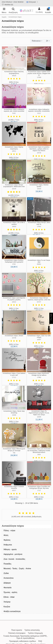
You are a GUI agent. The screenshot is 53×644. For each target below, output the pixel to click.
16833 (14, 226)
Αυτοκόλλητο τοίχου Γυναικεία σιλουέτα (14, 487)
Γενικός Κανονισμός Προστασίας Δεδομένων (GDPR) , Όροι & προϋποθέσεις (26, 637)
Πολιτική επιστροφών (17, 633)
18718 (39, 153)
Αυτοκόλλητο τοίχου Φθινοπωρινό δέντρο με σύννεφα (14, 450)
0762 (14, 264)
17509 (39, 77)
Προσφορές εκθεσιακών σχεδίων (23, 641)
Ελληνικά (32, 2)
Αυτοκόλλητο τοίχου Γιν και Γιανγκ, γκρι (39, 261)
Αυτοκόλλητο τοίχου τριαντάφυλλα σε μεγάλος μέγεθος (14, 299)
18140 (14, 189)
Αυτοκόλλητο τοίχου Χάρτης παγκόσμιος (14, 148)
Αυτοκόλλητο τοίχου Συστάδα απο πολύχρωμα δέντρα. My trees (39, 487)
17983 (39, 377)
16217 (14, 490)
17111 (14, 377)
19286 (14, 415)
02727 (39, 302)
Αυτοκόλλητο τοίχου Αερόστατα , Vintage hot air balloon (39, 374)
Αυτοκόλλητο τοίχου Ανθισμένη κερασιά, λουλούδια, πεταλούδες (39, 110)
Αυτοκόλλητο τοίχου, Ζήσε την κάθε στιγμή (39, 337)
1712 (39, 490)
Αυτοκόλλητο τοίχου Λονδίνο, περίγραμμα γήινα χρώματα (14, 261)
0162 (14, 113)
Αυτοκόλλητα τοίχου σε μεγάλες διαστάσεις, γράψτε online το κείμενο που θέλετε (39, 149)
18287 (39, 340)
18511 (14, 151)
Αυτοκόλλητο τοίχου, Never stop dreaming (14, 412)
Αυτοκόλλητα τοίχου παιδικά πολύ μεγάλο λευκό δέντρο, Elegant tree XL (39, 73)
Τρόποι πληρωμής (35, 633)
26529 (14, 76)
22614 (14, 302)
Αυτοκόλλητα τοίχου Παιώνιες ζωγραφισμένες (14, 72)
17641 (39, 226)
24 (48, 41)
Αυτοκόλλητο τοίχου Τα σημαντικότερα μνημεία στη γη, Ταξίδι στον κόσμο (39, 413)
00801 (39, 264)
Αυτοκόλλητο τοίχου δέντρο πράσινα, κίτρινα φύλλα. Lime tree (39, 299)
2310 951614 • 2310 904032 (13, 2)
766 (14, 453)
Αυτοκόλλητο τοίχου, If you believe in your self (14, 374)
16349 (39, 417)
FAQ (40, 641)
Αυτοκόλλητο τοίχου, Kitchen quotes (39, 186)
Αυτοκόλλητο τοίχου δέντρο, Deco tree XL (39, 223)
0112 (39, 113)
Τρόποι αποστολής (32, 630)
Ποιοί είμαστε (17, 630)
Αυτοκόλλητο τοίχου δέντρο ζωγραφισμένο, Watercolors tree (14, 186)
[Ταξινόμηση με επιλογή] (37, 41)
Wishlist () (7, 5)
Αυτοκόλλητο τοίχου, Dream (14, 336)
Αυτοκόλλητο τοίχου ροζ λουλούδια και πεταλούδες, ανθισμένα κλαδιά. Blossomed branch (39, 451)
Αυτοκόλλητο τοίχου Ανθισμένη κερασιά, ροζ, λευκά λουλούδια (14, 110)
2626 (39, 454)
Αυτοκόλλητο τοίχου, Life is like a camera (14, 223)
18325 (39, 189)
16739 (14, 338)
